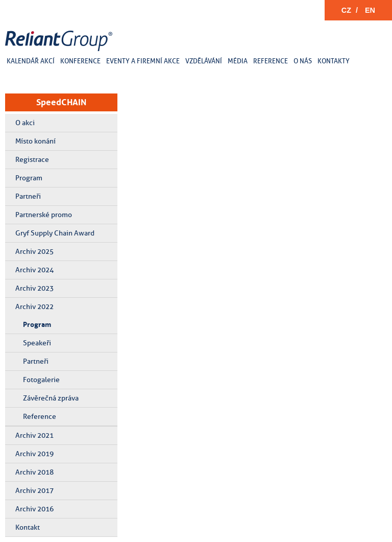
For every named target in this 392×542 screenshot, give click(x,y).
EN (370, 10)
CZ (346, 10)
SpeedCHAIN (61, 102)
